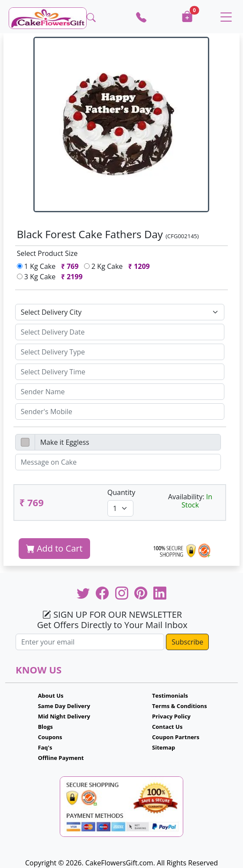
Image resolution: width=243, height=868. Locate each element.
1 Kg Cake (50, 266)
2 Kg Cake (119, 266)
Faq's (45, 747)
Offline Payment (61, 758)
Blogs (45, 727)
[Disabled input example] (128, 442)
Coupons (50, 737)
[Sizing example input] (120, 332)
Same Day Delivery (64, 706)
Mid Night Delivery (64, 716)
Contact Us (167, 727)
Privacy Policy (171, 716)
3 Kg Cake (52, 277)
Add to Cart (54, 548)
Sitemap (164, 747)
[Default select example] (120, 312)
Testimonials (170, 696)
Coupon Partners (176, 737)
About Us (50, 696)
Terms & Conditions (180, 706)
